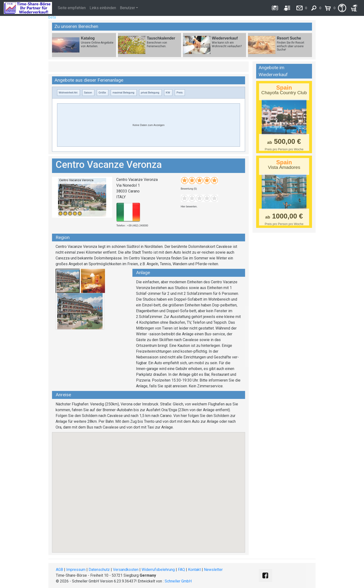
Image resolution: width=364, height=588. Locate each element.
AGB (59, 570)
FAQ (181, 570)
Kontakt (194, 570)
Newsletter (213, 570)
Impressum (76, 570)
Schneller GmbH (178, 581)
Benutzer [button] (127, 8)
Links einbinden (103, 8)
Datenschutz (99, 570)
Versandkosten (126, 570)
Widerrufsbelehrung (158, 570)
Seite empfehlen (72, 8)
